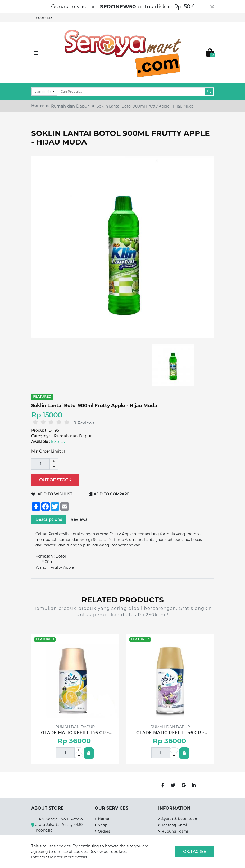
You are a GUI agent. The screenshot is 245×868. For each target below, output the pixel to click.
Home (37, 106)
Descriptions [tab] (49, 519)
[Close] (212, 7)
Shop (101, 825)
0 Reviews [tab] (84, 423)
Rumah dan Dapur (70, 106)
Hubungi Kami (173, 831)
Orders (103, 831)
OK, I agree (194, 852)
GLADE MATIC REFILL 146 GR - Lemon (75, 733)
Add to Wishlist (52, 494)
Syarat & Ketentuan (178, 819)
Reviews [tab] (79, 519)
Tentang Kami (173, 825)
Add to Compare (109, 494)
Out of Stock (55, 480)
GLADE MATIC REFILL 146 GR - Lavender (170, 733)
